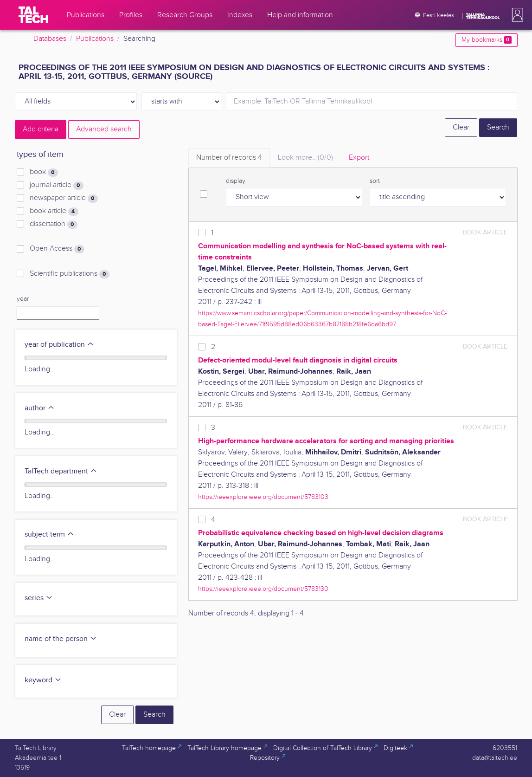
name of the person (61, 639)
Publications (95, 39)
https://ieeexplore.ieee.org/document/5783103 (263, 497)
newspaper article (64, 198)
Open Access (57, 249)
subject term (49, 534)
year (23, 299)
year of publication (59, 345)
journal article (56, 185)
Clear (461, 127)
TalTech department (61, 471)
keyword (43, 680)
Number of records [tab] (229, 158)
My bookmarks (486, 40)
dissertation (53, 224)
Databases (50, 39)
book (44, 172)
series (39, 598)
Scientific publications (69, 274)
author (40, 408)
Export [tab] (359, 158)
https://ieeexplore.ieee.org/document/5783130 (263, 589)
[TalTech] (33, 15)
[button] (516, 15)
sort (375, 181)
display (236, 181)
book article (54, 211)
